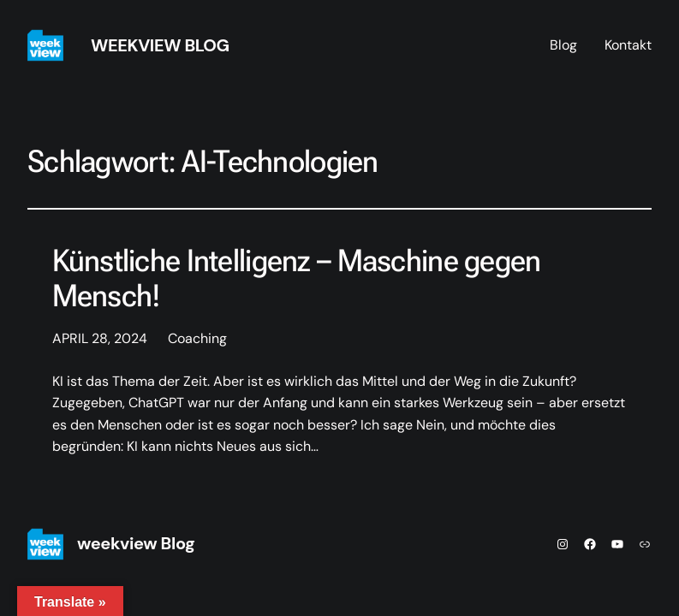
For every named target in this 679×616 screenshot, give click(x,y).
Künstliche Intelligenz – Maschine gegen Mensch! (297, 279)
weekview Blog (160, 45)
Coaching (197, 338)
